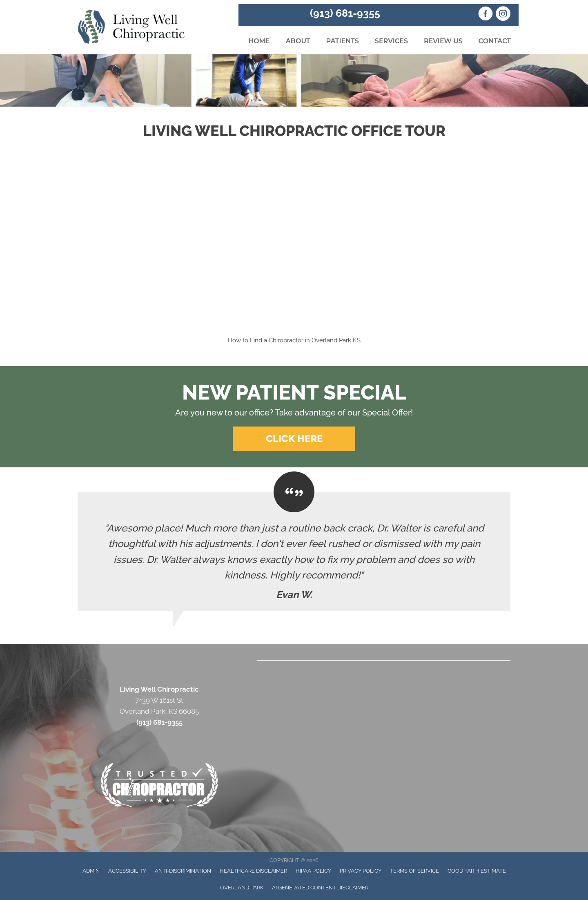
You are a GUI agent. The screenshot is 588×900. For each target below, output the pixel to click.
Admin (91, 871)
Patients (342, 41)
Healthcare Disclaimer (253, 871)
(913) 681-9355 (345, 13)
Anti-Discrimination (183, 871)
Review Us (443, 41)
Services (391, 41)
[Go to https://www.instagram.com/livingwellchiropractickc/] (503, 15)
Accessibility (127, 871)
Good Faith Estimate (477, 871)
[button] (294, 439)
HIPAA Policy (313, 871)
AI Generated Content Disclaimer (320, 888)
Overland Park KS (336, 340)
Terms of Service (414, 871)
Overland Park (242, 888)
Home (259, 41)
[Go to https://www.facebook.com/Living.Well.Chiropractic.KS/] (486, 15)
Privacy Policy (361, 871)
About (298, 41)
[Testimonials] (294, 552)
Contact (495, 41)
